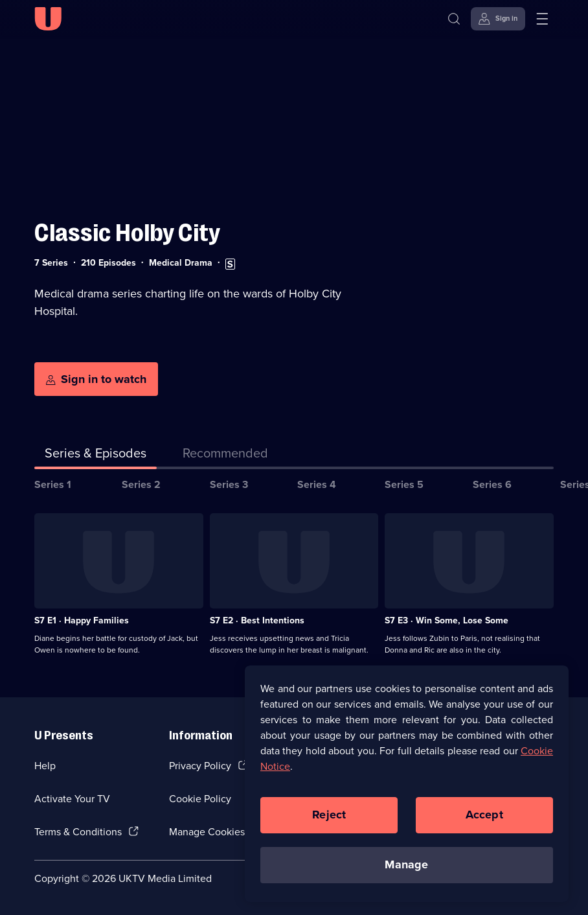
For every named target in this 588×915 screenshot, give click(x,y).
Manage (406, 877)
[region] (407, 796)
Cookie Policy (200, 799)
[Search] (454, 19)
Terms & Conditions (78, 832)
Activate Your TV (72, 799)
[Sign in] (498, 19)
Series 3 (229, 484)
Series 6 (492, 484)
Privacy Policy (200, 766)
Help (45, 766)
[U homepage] (48, 19)
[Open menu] (542, 19)
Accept (484, 828)
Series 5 (404, 484)
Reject (329, 828)
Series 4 (317, 484)
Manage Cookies (207, 832)
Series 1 (53, 484)
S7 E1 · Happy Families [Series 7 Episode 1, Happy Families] (82, 620)
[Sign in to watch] (96, 379)
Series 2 (141, 484)
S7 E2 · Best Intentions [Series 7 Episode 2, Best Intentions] (257, 620)
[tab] (225, 456)
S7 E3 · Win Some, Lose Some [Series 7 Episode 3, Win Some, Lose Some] (447, 620)
